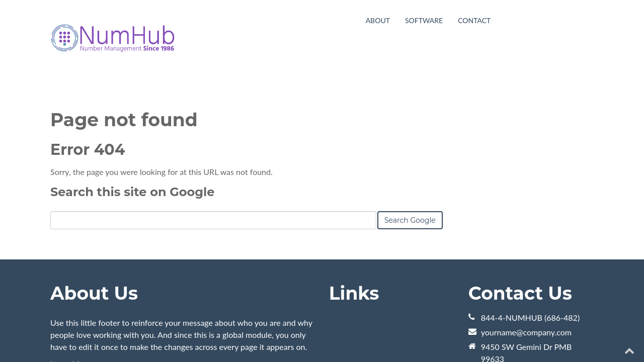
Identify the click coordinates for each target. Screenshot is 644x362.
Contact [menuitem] (474, 20)
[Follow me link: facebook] (610, 336)
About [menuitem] (378, 20)
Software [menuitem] (424, 20)
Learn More (71, 288)
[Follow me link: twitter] (590, 336)
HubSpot (163, 336)
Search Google (410, 144)
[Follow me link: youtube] (571, 336)
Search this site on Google (132, 116)
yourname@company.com (526, 256)
